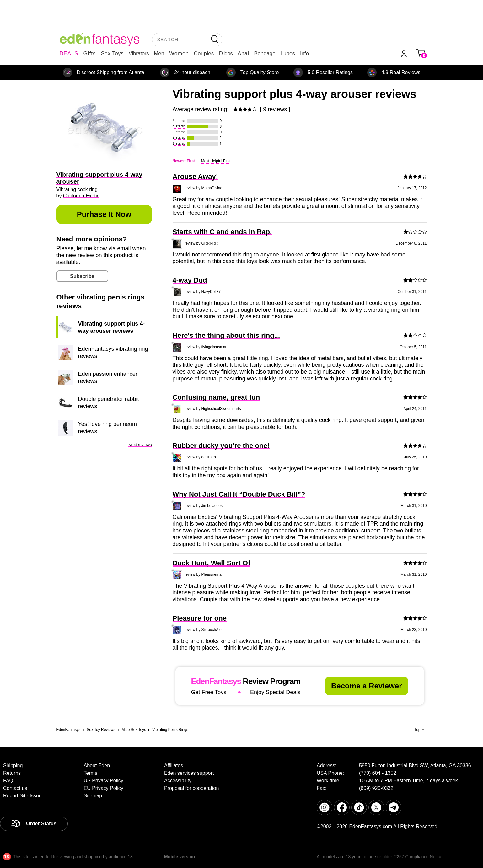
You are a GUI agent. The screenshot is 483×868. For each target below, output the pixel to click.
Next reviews (140, 445)
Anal (243, 54)
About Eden (97, 766)
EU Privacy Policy (103, 788)
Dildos (226, 54)
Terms (90, 773)
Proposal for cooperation (191, 788)
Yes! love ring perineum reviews (107, 428)
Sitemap (93, 796)
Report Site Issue (22, 796)
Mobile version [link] (180, 857)
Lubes (288, 54)
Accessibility (178, 781)
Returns (12, 773)
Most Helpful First (216, 161)
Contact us (15, 788)
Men (159, 54)
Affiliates (174, 766)
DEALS (69, 54)
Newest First (184, 161)
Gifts (89, 54)
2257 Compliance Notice (418, 857)
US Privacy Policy (103, 781)
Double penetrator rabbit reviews (109, 402)
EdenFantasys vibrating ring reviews (113, 352)
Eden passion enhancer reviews (108, 377)
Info (304, 54)
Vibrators (139, 54)
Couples (204, 54)
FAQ (8, 781)
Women (179, 54)
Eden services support (189, 773)
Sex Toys (112, 54)
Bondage (265, 54)
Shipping (13, 766)
